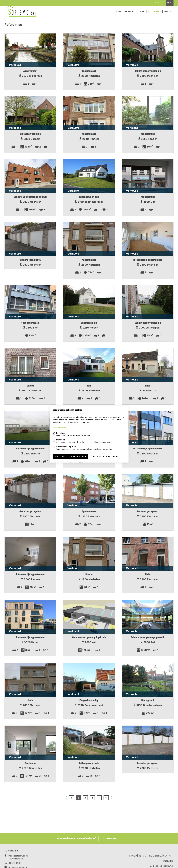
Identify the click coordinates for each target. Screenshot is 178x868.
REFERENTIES (155, 12)
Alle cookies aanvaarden (70, 457)
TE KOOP (129, 12)
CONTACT (169, 12)
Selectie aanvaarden (105, 457)
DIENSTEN (158, 3)
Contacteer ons (110, 839)
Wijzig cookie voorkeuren (161, 866)
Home (119, 12)
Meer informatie (59, 428)
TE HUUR (141, 12)
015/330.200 (15, 863)
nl (169, 3)
